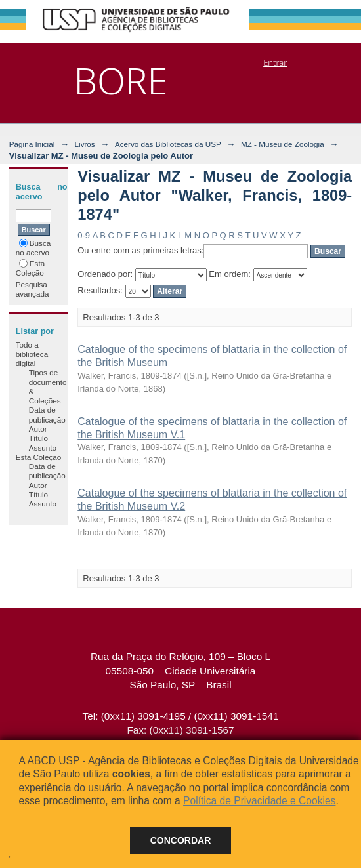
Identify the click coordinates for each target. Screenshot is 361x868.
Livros (85, 144)
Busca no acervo (33, 248)
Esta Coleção (30, 268)
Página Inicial (32, 144)
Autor (38, 429)
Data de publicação (47, 414)
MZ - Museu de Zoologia (283, 144)
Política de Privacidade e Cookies (259, 801)
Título (38, 438)
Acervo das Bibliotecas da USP (168, 144)
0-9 (84, 235)
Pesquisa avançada (32, 289)
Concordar (181, 840)
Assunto (43, 448)
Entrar (275, 62)
